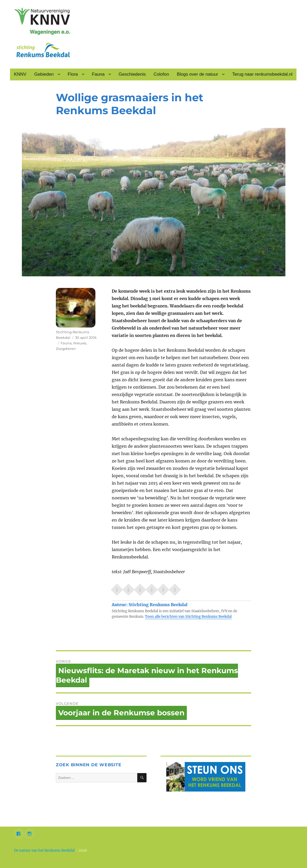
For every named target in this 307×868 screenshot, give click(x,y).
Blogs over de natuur (198, 74)
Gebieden (44, 74)
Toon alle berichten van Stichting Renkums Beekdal (188, 617)
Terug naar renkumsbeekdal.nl (262, 74)
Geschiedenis (132, 74)
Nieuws (80, 343)
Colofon (161, 74)
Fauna (98, 74)
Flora (73, 74)
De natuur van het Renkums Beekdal (44, 850)
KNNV (20, 74)
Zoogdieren (66, 349)
